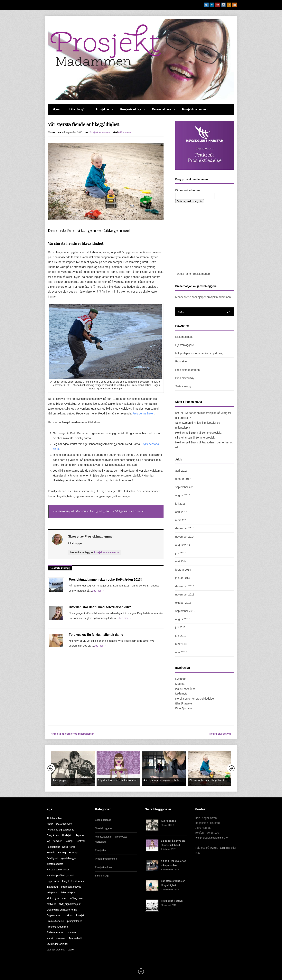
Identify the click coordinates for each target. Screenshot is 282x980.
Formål (51, 853)
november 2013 (185, 594)
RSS (197, 853)
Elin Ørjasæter (184, 703)
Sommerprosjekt (211, 433)
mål (64, 898)
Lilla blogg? (76, 111)
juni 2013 (181, 636)
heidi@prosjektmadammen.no (211, 838)
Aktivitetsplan (54, 818)
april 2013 (181, 652)
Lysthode (181, 679)
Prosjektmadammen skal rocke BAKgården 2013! (105, 580)
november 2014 (185, 537)
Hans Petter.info (185, 689)
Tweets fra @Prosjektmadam (193, 274)
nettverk (51, 904)
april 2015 (181, 512)
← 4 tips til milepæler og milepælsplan (71, 734)
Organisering (54, 915)
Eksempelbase (161, 111)
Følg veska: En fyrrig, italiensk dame (96, 635)
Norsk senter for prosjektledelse (195, 699)
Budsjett (67, 835)
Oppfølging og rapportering (62, 910)
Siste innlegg (183, 386)
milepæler (52, 892)
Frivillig (62, 853)
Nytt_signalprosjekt (70, 904)
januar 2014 (183, 578)
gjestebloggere (55, 864)
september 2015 (185, 487)
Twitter (214, 848)
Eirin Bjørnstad (184, 708)
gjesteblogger (69, 858)
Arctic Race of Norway (59, 824)
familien (58, 841)
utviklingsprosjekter (57, 944)
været (71, 950)
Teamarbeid (75, 938)
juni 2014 (181, 553)
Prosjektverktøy (130, 111)
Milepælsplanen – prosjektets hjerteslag (199, 353)
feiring (69, 841)
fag (48, 841)
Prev (50, 768)
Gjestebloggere (185, 345)
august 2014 (183, 545)
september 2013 (185, 611)
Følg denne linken (143, 413)
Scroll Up (141, 971)
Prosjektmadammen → (107, 552)
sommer (72, 932)
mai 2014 (181, 561)
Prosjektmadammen (195, 109)
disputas (80, 835)
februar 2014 (183, 570)
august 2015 (183, 495)
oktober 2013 (183, 603)
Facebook (224, 848)
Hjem (56, 109)
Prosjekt (81, 915)
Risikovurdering (55, 932)
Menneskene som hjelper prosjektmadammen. (203, 297)
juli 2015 (180, 504)
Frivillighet (52, 858)
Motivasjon (53, 898)
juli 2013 (180, 627)
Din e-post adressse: (188, 190)
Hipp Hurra (53, 881)
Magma (180, 684)
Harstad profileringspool (60, 875)
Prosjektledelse (55, 921)
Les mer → (98, 591)
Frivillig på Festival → (221, 734)
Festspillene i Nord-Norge (61, 847)
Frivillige (74, 853)
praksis (68, 915)
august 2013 (183, 619)
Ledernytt (181, 694)
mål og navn (76, 898)
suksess (61, 938)
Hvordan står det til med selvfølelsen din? (100, 607)
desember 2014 (185, 528)
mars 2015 (182, 520)
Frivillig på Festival (172, 901)
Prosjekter (102, 111)
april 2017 (181, 471)
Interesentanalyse (71, 887)
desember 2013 (185, 586)
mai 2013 (181, 644)
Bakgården (53, 835)
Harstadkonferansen (58, 870)
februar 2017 (183, 479)
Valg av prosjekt (56, 950)
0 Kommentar (125, 132)
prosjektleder (74, 921)
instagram (52, 887)
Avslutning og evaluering (60, 830)
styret (50, 938)
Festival (80, 841)
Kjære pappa (168, 821)
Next (232, 768)
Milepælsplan (69, 892)
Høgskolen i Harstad (74, 881)
